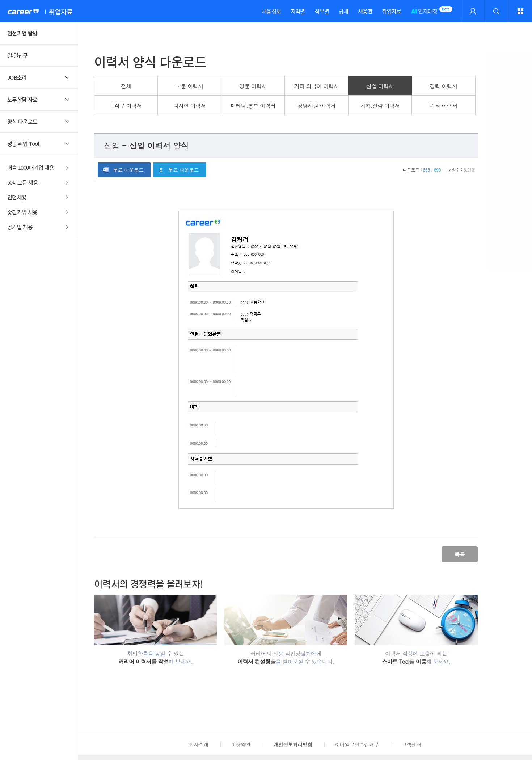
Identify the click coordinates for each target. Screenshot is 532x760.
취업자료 (391, 11)
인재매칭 (424, 15)
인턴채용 (17, 197)
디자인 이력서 (189, 105)
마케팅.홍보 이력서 (253, 105)
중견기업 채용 (22, 212)
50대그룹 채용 (23, 182)
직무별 (322, 11)
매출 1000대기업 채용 (31, 168)
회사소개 (199, 744)
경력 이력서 (444, 86)
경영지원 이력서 (316, 105)
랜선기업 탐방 (22, 33)
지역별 (298, 11)
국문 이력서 (190, 86)
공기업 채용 (20, 227)
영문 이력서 (253, 86)
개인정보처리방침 (293, 744)
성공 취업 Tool (23, 144)
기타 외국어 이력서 (317, 86)
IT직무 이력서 (126, 105)
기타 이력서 (444, 105)
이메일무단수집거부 (357, 744)
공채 (344, 11)
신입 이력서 (380, 86)
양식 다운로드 (22, 122)
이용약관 (241, 744)
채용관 (365, 11)
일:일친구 (18, 55)
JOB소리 (17, 77)
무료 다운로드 (128, 170)
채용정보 (271, 11)
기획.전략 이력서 (380, 105)
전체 (126, 86)
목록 (459, 554)
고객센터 (411, 744)
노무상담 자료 (22, 100)
